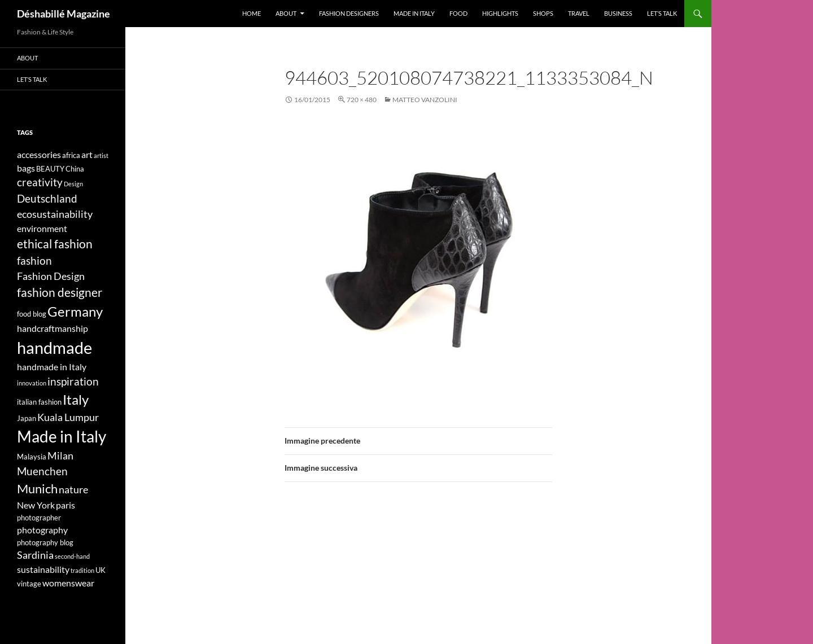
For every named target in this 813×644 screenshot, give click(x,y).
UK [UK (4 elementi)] (100, 570)
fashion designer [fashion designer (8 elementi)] (60, 292)
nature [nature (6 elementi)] (73, 490)
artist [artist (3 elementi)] (101, 155)
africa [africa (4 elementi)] (71, 155)
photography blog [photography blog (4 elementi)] (45, 542)
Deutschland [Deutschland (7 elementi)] (47, 198)
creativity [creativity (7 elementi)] (40, 182)
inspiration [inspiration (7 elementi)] (73, 381)
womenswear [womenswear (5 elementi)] (68, 583)
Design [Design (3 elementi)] (73, 184)
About (286, 13)
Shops (543, 13)
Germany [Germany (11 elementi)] (75, 311)
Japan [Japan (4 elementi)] (27, 418)
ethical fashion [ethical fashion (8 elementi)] (55, 244)
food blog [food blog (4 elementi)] (32, 314)
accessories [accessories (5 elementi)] (39, 154)
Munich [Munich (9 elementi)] (37, 489)
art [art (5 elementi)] (87, 154)
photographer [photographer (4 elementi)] (39, 518)
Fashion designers (349, 13)
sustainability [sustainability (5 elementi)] (43, 569)
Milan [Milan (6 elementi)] (60, 456)
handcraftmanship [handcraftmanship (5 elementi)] (53, 328)
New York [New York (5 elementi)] (36, 505)
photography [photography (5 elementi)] (42, 530)
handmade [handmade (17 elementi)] (54, 347)
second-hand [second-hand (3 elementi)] (72, 556)
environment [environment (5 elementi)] (42, 228)
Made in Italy (414, 13)
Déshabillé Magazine (64, 14)
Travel (579, 13)
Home (252, 13)
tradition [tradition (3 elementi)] (82, 570)
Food (458, 13)
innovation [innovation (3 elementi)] (32, 383)
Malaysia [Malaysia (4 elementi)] (32, 457)
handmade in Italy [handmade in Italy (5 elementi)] (52, 367)
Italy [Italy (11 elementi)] (76, 399)
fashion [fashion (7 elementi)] (34, 260)
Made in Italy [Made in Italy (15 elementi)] (62, 437)
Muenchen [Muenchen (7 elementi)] (42, 471)
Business (618, 13)
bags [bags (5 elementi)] (26, 168)
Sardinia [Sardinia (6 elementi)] (35, 555)
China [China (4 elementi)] (75, 169)
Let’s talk (662, 13)
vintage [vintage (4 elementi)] (29, 584)
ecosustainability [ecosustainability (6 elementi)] (55, 214)
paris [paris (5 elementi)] (65, 505)
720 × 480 (362, 100)
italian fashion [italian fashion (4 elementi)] (39, 402)
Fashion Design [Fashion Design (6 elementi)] (51, 276)
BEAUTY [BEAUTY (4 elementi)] (50, 169)
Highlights (500, 13)
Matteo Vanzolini (425, 100)
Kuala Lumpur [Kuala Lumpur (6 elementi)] (68, 417)
